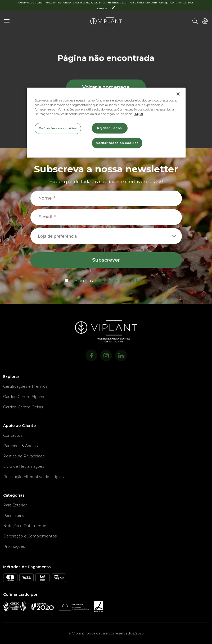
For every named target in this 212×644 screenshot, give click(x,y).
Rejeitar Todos (110, 128)
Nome (45, 198)
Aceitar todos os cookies (117, 143)
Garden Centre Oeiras (23, 407)
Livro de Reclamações (24, 466)
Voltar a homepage (106, 87)
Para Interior (15, 515)
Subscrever (106, 260)
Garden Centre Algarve (24, 397)
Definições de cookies (58, 128)
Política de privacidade (121, 281)
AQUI (139, 114)
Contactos (13, 435)
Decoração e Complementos (30, 536)
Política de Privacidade (24, 456)
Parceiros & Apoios (20, 446)
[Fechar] (178, 94)
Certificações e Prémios (25, 386)
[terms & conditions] (106, 280)
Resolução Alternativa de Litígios (33, 477)
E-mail (45, 217)
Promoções (14, 546)
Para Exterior (15, 505)
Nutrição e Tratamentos (25, 526)
